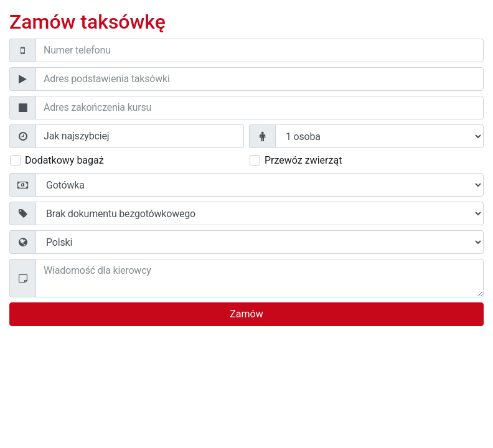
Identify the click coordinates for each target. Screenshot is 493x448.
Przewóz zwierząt (303, 160)
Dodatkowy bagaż (64, 160)
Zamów (246, 314)
